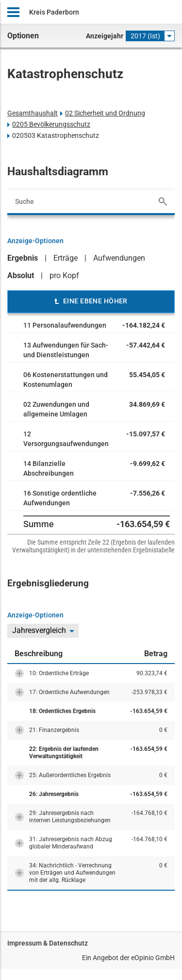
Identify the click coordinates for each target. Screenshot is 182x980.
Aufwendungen (119, 258)
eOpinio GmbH (153, 958)
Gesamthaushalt (33, 113)
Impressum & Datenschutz (48, 943)
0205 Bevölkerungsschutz (51, 124)
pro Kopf (64, 275)
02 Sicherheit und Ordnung (105, 113)
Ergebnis (23, 258)
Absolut (21, 275)
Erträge (66, 258)
